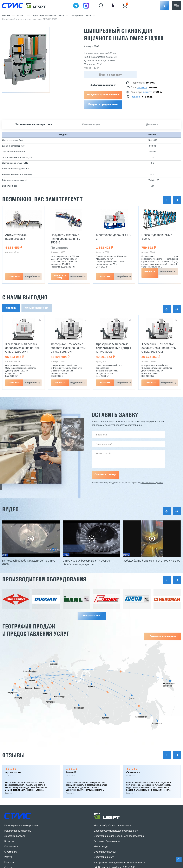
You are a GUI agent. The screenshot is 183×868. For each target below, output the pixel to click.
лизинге (147, 92)
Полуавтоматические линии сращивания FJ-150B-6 (66, 239)
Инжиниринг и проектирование (21, 826)
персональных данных (152, 483)
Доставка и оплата (15, 836)
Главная (6, 16)
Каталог (21, 16)
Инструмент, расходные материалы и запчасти (119, 862)
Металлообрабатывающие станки (112, 826)
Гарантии (9, 841)
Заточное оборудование (107, 841)
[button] (165, 6)
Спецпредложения (37, 308)
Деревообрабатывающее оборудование (116, 831)
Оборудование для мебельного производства (119, 836)
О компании (11, 852)
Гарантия (136, 97)
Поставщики (11, 847)
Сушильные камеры (105, 852)
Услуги (8, 857)
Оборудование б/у (104, 857)
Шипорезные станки (81, 16)
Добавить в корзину (103, 85)
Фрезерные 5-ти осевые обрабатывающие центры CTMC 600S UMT (159, 348)
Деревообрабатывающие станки (48, 16)
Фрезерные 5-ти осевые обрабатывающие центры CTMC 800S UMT (68, 348)
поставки (142, 88)
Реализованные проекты (18, 831)
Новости (9, 862)
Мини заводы (101, 847)
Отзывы (13, 755)
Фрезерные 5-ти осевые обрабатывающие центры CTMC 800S (114, 348)
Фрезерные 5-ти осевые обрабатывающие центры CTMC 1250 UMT (23, 348)
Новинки (11, 308)
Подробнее (31, 277)
